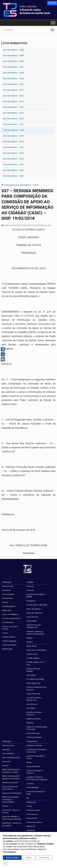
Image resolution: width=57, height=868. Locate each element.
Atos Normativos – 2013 (13, 101)
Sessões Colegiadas (9, 641)
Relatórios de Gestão (10, 782)
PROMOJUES (7, 649)
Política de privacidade (28, 863)
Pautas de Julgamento (34, 613)
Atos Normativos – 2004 (13, 50)
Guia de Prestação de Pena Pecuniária (36, 688)
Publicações (7, 741)
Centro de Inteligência (10, 614)
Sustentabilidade (33, 787)
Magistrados (7, 610)
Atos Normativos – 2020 (13, 142)
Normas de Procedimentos (12, 793)
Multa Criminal (32, 704)
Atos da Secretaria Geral (11, 757)
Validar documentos (34, 609)
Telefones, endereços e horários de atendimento (35, 633)
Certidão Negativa (33, 658)
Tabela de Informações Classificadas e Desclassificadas (10, 799)
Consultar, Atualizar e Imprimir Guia (34, 699)
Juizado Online (32, 654)
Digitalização (31, 802)
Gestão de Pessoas (33, 766)
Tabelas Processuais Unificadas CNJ (34, 626)
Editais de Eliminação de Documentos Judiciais (11, 771)
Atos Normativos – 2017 (13, 124)
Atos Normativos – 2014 (13, 107)
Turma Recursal (32, 814)
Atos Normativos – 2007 (13, 67)
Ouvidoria (30, 783)
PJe (28, 798)
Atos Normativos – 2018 (14, 130)
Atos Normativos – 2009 (13, 78)
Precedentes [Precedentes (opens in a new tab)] (31, 601)
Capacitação (31, 830)
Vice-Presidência (8, 594)
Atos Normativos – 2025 (13, 170)
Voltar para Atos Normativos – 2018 (21, 185)
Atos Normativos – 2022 (13, 153)
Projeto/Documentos (34, 822)
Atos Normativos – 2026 (13, 176)
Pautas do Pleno (32, 617)
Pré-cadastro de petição (35, 679)
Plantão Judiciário (9, 637)
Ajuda (28, 834)
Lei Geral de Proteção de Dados (36, 793)
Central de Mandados (34, 737)
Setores (5, 633)
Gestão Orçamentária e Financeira (35, 772)
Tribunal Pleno (8, 598)
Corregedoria (31, 846)
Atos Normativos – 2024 (13, 164)
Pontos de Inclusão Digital (36, 650)
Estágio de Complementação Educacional (37, 728)
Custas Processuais (33, 694)
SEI (28, 842)
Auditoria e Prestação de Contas (35, 757)
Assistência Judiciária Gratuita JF (34, 713)
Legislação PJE (32, 818)
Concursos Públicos (9, 645)
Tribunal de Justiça (33, 810)
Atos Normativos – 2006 (13, 61)
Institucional (7, 582)
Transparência (32, 741)
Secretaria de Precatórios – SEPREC (36, 596)
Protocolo (30, 590)
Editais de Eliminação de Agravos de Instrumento (11, 777)
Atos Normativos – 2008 (13, 73)
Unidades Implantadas (34, 838)
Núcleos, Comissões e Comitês (10, 628)
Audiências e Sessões (34, 745)
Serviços (30, 642)
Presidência (7, 590)
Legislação (6, 749)
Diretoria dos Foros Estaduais (33, 670)
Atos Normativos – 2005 (13, 55)
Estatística (6, 842)
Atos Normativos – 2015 (13, 113)
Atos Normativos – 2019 (13, 136)
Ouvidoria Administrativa (11, 618)
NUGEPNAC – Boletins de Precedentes (12, 824)
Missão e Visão (8, 586)
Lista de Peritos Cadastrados (37, 605)
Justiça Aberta (32, 621)
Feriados (30, 638)
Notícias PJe (31, 826)
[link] (52, 3)
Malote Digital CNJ (33, 683)
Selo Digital (31, 708)
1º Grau (29, 806)
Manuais (5, 806)
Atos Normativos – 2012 (13, 96)
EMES (4, 846)
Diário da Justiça (8, 745)
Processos (30, 586)
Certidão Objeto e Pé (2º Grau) (35, 663)
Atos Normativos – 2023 (13, 159)
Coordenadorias (8, 622)
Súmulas (5, 765)
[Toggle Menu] (53, 23)
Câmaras (5, 602)
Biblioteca (30, 723)
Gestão (29, 762)
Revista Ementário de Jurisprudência (10, 788)
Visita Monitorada (33, 733)
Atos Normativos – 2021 (13, 147)
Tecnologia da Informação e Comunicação (36, 751)
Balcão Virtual (31, 646)
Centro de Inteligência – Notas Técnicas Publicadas (12, 818)
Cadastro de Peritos (34, 719)
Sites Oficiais (31, 675)
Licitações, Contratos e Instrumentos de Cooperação (37, 778)
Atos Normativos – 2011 (13, 90)
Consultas (30, 582)
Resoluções (6, 761)
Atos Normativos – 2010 (13, 84)
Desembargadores (9, 606)
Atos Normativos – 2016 (13, 119)
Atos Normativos (8, 753)
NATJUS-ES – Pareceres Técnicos (11, 811)
